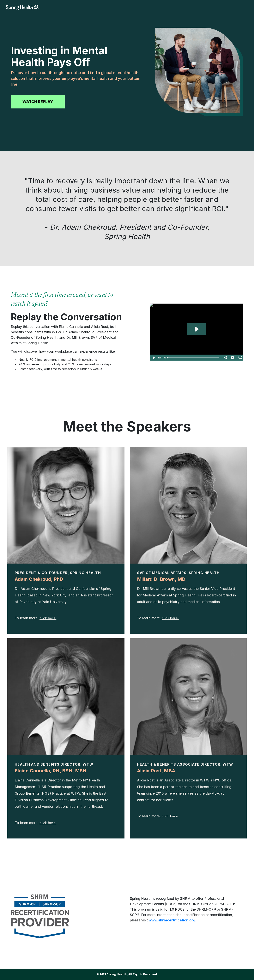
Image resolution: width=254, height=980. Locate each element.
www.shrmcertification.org (172, 920)
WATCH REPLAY (38, 102)
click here (48, 618)
